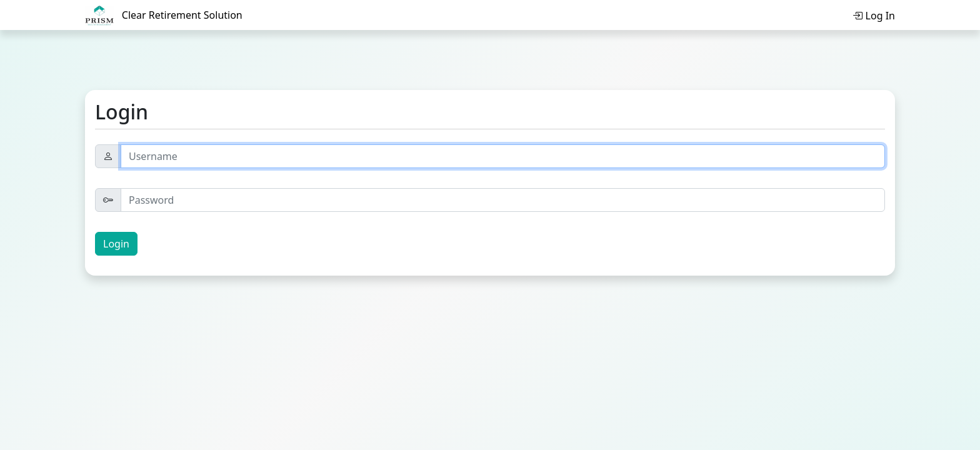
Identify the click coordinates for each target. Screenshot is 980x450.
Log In (874, 16)
